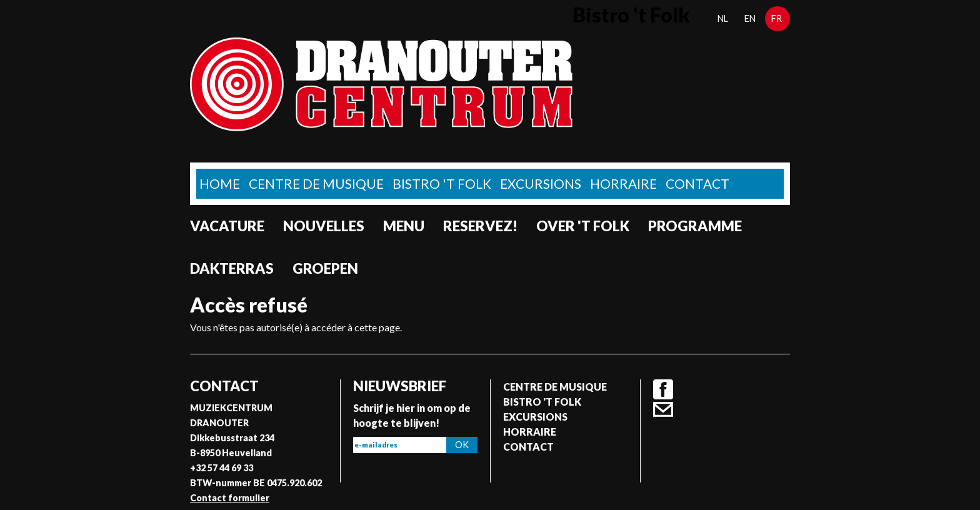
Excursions (541, 183)
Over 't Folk (583, 226)
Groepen (325, 268)
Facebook (663, 389)
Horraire (623, 183)
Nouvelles (324, 226)
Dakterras (232, 268)
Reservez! (480, 226)
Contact (697, 183)
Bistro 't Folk (442, 183)
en (750, 18)
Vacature (227, 226)
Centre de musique (316, 183)
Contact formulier (230, 498)
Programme (695, 226)
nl (723, 18)
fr (777, 18)
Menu (404, 226)
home (220, 183)
